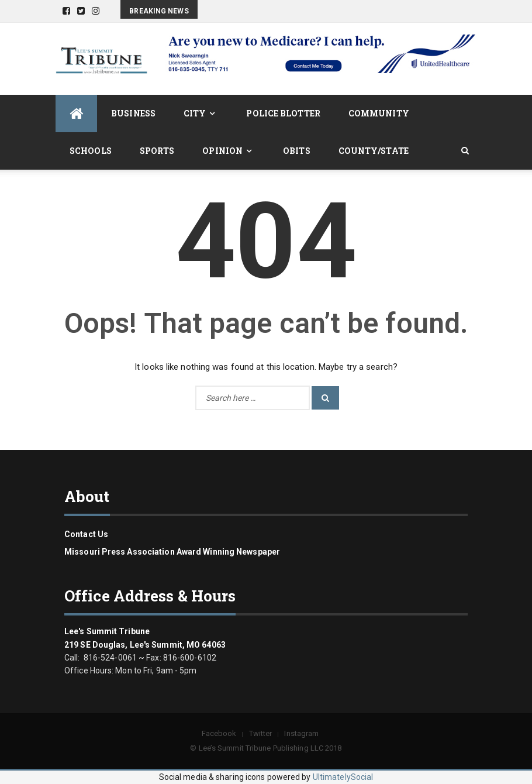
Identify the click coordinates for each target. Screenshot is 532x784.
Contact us (86, 534)
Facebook (219, 733)
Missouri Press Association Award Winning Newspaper (172, 552)
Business (133, 113)
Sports (157, 151)
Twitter (261, 733)
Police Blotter (283, 113)
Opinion (222, 151)
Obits (297, 151)
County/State (374, 151)
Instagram (301, 733)
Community (379, 113)
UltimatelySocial (343, 777)
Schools (91, 151)
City (195, 113)
